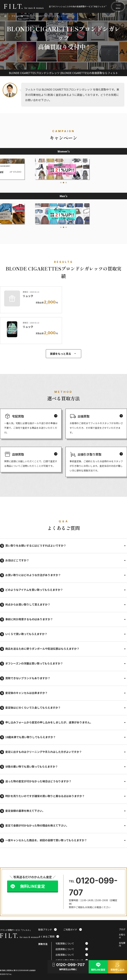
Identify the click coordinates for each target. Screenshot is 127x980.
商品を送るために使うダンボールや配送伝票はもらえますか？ (42, 649)
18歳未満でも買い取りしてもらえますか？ (31, 737)
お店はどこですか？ (17, 560)
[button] (61, 183)
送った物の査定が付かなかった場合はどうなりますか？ (38, 781)
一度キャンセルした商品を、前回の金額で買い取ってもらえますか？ (46, 840)
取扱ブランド (47, 930)
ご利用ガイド (73, 930)
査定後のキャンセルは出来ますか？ (26, 693)
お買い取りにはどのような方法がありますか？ (33, 575)
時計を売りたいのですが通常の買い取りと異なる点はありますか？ (45, 796)
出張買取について (72, 955)
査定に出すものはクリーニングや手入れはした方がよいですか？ (44, 752)
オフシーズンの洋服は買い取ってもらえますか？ (34, 663)
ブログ (122, 929)
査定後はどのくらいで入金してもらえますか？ (33, 708)
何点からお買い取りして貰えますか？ (28, 604)
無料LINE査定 (33, 886)
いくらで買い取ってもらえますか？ (26, 634)
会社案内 (122, 944)
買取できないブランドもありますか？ (28, 678)
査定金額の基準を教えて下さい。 (25, 811)
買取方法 (43, 944)
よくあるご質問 (49, 936)
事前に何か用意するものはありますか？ (29, 619)
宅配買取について (72, 943)
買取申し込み (117, 966)
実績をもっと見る (63, 354)
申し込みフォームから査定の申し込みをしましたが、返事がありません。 (49, 722)
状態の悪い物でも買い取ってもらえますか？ (32, 766)
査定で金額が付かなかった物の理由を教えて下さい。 (37, 825)
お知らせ (122, 936)
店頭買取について (72, 949)
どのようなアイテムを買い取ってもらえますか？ (34, 590)
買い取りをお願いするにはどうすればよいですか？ (36, 545)
